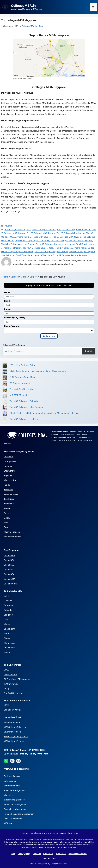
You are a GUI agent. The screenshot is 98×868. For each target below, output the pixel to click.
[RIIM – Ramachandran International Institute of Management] (5, 372)
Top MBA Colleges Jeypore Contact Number (71, 240)
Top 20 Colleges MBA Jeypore (41, 233)
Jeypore (8, 226)
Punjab (7, 485)
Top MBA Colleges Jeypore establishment (55, 244)
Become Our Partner (78, 854)
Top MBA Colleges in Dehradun (24, 401)
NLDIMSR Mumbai (18, 395)
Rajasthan (8, 475)
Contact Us (48, 854)
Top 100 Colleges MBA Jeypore (76, 229)
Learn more (72, 847)
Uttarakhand (10, 471)
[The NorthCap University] (5, 390)
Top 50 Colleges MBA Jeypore (67, 237)
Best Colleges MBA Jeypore (18, 229)
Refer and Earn (49, 858)
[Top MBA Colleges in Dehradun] (5, 402)
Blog (13, 854)
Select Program (12, 326)
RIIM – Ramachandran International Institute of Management (38, 371)
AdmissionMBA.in (12, 722)
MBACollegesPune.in (14, 741)
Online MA (9, 565)
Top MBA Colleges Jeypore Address (32, 240)
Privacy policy (24, 854)
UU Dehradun (10, 674)
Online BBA (9, 560)
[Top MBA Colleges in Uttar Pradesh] (5, 408)
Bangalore (9, 615)
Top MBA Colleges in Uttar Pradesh (26, 407)
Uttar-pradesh (10, 461)
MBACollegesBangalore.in (16, 736)
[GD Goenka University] (5, 384)
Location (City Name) (15, 318)
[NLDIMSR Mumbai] (5, 396)
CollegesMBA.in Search (14, 345)
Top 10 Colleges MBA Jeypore (46, 229)
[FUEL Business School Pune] (5, 378)
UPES (6, 670)
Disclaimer (74, 833)
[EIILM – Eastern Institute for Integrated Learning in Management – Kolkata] (5, 414)
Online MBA (9, 555)
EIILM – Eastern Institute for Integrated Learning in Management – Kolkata (44, 413)
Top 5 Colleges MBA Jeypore (38, 237)
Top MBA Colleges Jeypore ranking (51, 252)
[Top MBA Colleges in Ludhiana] (5, 420)
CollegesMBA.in (23, 6)
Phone (7, 309)
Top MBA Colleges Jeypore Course (18, 244)
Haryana (8, 466)
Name (7, 292)
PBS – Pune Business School (23, 365)
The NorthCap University (21, 389)
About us (37, 854)
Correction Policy (27, 833)
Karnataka (9, 490)
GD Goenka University (20, 383)
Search (89, 351)
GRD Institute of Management (18, 679)
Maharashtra (10, 480)
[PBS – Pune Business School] (5, 366)
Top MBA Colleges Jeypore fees (38, 248)
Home (5, 277)
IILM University (11, 684)
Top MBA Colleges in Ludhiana (24, 419)
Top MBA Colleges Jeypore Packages (72, 248)
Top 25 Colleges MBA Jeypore (71, 233)
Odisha (24, 277)
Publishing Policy (60, 833)
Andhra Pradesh (11, 494)
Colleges (15, 277)
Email (7, 301)
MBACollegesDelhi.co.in (15, 727)
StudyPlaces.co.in (12, 732)
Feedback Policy (44, 833)
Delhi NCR (9, 457)
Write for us (61, 854)
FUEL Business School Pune (23, 377)
